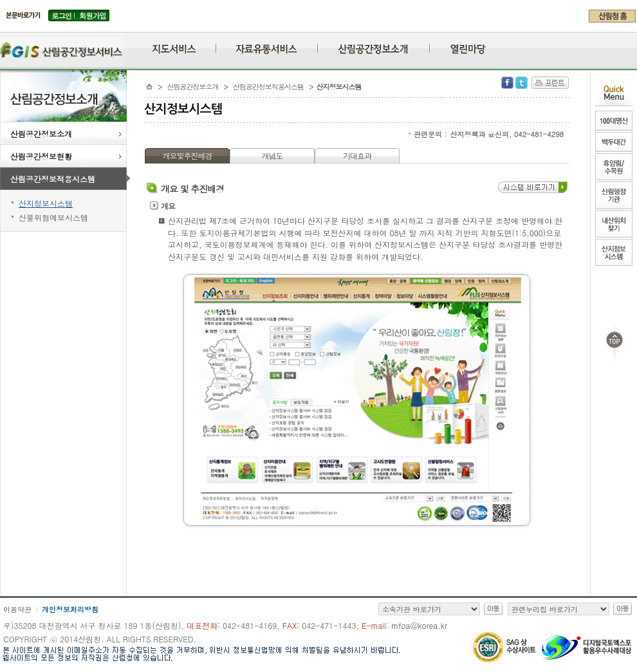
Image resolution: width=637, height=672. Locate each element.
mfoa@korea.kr (419, 625)
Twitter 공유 (522, 83)
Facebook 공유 (507, 83)
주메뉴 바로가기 (4, 27)
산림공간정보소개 (67, 135)
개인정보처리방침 (70, 609)
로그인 (61, 15)
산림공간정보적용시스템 (69, 180)
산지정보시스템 (46, 203)
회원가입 (93, 15)
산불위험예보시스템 (53, 217)
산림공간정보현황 (67, 157)
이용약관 (17, 609)
